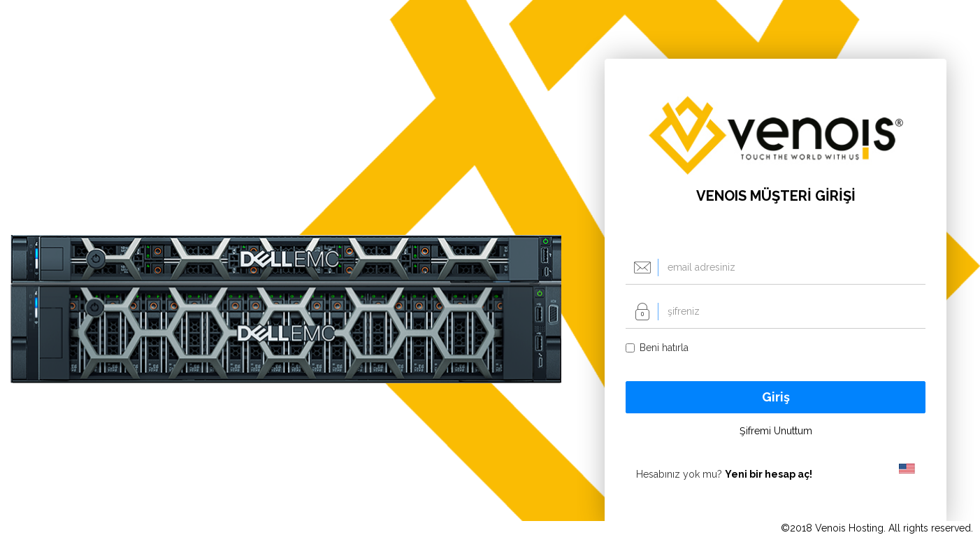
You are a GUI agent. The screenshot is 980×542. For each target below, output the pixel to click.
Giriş (776, 397)
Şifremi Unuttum (776, 431)
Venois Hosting (849, 528)
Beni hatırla (657, 348)
